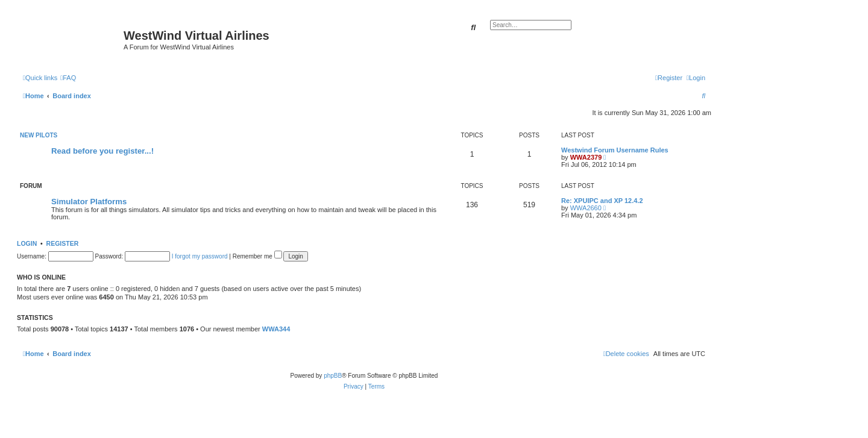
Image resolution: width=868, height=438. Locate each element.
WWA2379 (586, 157)
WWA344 (276, 329)
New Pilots (39, 135)
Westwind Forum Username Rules (615, 150)
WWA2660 (586, 208)
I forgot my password (200, 256)
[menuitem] (68, 78)
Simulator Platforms (89, 202)
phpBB (333, 376)
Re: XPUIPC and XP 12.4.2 (602, 201)
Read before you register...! (102, 151)
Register (63, 243)
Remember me (257, 256)
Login (27, 243)
